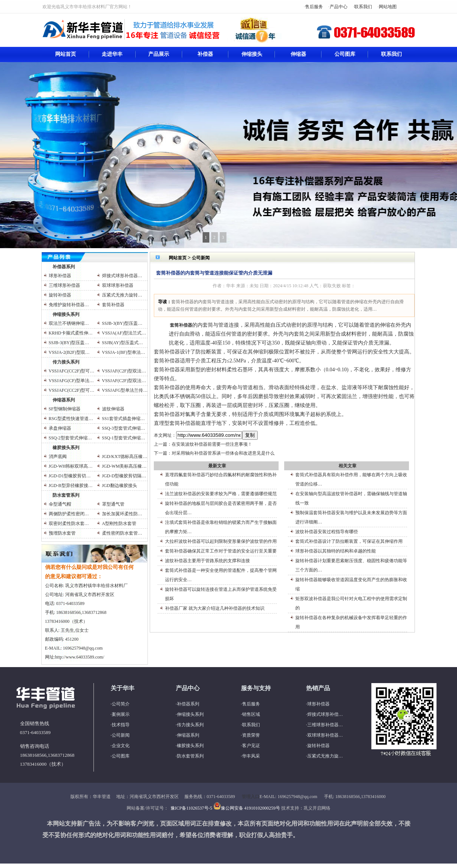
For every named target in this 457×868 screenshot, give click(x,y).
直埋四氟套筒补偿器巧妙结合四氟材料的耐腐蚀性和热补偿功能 (221, 479)
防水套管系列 (66, 495)
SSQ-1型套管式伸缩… (124, 438)
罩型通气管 (113, 504)
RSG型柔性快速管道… (71, 419)
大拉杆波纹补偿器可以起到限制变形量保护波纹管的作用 (221, 541)
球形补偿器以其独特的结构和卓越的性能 (336, 551)
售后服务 (314, 7)
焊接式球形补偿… (325, 714)
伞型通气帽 (60, 504)
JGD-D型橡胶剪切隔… (124, 476)
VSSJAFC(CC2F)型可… (72, 371)
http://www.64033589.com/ (80, 657)
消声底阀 (58, 457)
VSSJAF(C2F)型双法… (124, 371)
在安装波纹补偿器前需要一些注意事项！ (212, 444)
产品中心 (339, 7)
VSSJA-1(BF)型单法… (124, 352)
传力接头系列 (66, 362)
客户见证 (251, 746)
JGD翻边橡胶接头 (120, 486)
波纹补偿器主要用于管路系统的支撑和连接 (207, 561)
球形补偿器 (60, 276)
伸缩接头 (252, 54)
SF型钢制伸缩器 (65, 409)
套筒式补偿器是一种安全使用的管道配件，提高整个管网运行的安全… (221, 575)
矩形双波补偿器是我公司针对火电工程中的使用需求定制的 (351, 603)
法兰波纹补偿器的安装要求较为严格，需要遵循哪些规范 (221, 494)
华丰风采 (251, 756)
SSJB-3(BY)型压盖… (122, 323)
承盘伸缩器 (60, 428)
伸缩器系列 (64, 400)
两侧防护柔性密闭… (69, 514)
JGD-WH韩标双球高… (71, 466)
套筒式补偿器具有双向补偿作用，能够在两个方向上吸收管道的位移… (351, 479)
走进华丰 (112, 54)
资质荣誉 (251, 735)
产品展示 (159, 54)
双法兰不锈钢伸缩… (69, 323)
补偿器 (205, 54)
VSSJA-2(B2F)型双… (69, 352)
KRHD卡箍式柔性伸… (71, 333)
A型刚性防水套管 (119, 523)
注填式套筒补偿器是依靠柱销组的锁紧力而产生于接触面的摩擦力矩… (221, 527)
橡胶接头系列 (66, 448)
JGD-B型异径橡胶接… (71, 486)
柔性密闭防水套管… (122, 533)
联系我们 (363, 7)
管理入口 (251, 797)
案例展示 (121, 714)
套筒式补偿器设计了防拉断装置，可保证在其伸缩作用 (349, 541)
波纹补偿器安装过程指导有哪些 (327, 532)
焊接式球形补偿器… (122, 276)
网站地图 (388, 7)
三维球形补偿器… (325, 725)
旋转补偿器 (60, 295)
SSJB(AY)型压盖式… (123, 343)
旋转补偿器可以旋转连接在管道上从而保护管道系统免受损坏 (221, 594)
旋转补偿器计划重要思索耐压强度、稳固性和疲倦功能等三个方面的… (351, 565)
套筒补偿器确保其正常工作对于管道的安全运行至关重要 (221, 551)
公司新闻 (201, 258)
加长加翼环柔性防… (122, 514)
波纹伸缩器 (113, 409)
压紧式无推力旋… (325, 756)
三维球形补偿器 (64, 285)
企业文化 (121, 746)
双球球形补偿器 (118, 285)
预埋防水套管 (62, 533)
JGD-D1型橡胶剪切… (70, 476)
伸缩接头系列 (66, 314)
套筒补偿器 (113, 305)
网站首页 (66, 54)
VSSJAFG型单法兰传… (125, 390)
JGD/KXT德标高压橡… (125, 457)
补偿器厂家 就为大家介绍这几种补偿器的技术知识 (215, 608)
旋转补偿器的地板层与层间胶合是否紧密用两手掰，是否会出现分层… (221, 508)
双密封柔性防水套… (69, 523)
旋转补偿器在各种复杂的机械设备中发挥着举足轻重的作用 (351, 622)
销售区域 (251, 714)
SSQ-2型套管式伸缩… (70, 438)
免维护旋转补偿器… (69, 305)
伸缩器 (298, 54)
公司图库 (345, 54)
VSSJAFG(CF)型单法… (71, 381)
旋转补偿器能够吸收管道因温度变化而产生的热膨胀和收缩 (351, 584)
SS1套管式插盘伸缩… (123, 419)
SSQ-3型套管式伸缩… (124, 428)
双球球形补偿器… (325, 735)
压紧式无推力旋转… (122, 295)
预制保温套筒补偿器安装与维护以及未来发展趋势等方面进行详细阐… (351, 517)
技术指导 (121, 725)
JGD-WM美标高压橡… (124, 466)
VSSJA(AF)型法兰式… (124, 333)
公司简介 (121, 704)
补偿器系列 (64, 267)
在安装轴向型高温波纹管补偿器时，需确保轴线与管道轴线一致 (351, 498)
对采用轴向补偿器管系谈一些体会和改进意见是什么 (223, 453)
